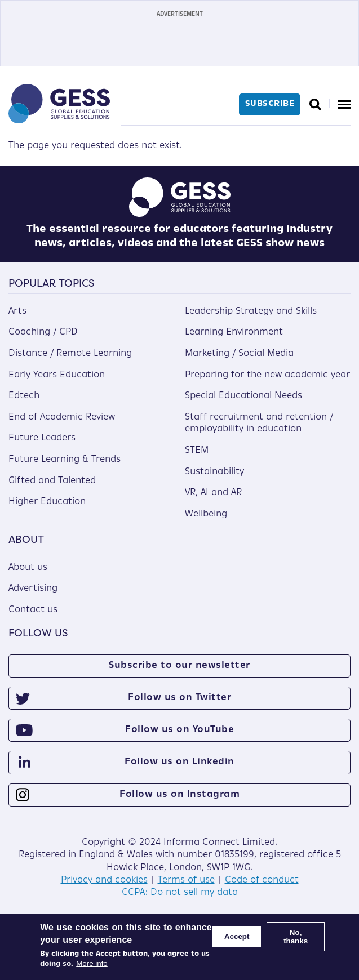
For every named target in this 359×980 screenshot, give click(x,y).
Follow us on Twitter (179, 698)
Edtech (24, 396)
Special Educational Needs (243, 396)
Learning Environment (234, 332)
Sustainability (214, 472)
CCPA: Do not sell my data (180, 893)
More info (92, 963)
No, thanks (296, 937)
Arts (17, 311)
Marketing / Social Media (239, 354)
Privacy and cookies (104, 880)
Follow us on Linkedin (179, 762)
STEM (197, 451)
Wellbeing (206, 514)
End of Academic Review (62, 417)
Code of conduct (262, 880)
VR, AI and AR (213, 493)
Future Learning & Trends (65, 460)
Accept (237, 936)
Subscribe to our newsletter (179, 666)
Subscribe (270, 104)
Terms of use (186, 880)
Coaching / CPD (43, 332)
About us (28, 568)
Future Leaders (42, 438)
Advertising (33, 589)
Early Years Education (57, 375)
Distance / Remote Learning (70, 354)
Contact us (33, 610)
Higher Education (47, 502)
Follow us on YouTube (179, 730)
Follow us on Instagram (179, 795)
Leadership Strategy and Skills (251, 311)
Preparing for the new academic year (267, 375)
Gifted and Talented (52, 481)
